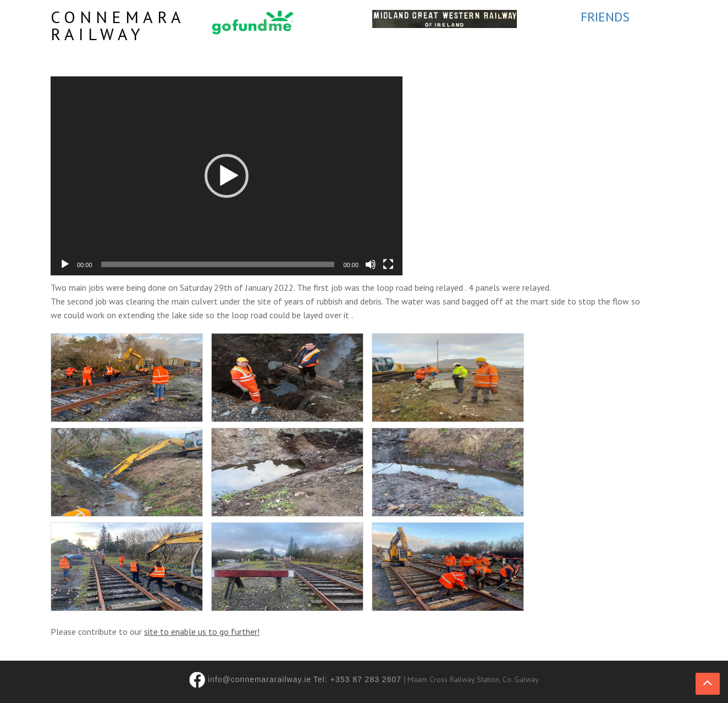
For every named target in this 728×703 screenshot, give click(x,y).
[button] (227, 176)
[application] (227, 176)
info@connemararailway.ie (260, 679)
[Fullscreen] (388, 264)
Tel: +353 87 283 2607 (357, 679)
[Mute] (371, 264)
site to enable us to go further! (202, 632)
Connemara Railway (118, 25)
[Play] (65, 264)
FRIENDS (605, 17)
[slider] (218, 264)
